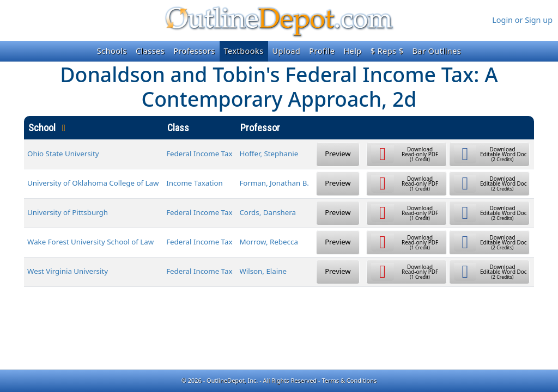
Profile (322, 51)
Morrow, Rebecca (268, 242)
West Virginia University (68, 271)
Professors (194, 51)
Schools (112, 51)
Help (352, 51)
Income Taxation (195, 183)
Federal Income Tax (199, 154)
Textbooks (244, 51)
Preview (338, 154)
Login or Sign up (522, 20)
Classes (150, 51)
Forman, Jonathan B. (274, 183)
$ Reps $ (387, 51)
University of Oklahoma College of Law (93, 183)
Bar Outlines (436, 51)
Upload (287, 51)
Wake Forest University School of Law (90, 242)
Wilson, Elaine (263, 271)
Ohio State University (63, 154)
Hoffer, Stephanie (269, 154)
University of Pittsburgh (68, 212)
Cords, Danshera (268, 212)
